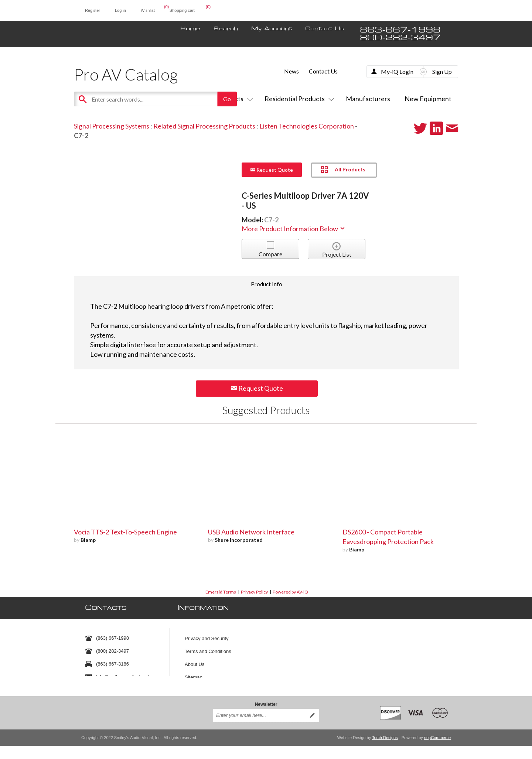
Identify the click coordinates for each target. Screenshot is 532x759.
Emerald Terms (221, 592)
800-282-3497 (400, 38)
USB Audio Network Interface (251, 532)
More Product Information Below (294, 229)
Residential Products (298, 99)
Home (190, 29)
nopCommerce (437, 732)
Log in (120, 10)
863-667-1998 (400, 30)
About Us (195, 661)
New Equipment (428, 99)
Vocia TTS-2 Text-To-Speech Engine (125, 532)
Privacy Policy (254, 592)
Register (93, 10)
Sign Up (442, 71)
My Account (272, 29)
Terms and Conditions (208, 648)
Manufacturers (368, 99)
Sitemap (194, 673)
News (291, 71)
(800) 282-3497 (112, 648)
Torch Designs (385, 732)
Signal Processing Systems (112, 126)
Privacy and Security (207, 635)
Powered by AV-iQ (290, 592)
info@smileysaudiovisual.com (128, 673)
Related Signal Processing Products (204, 126)
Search (226, 29)
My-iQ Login (397, 71)
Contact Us (325, 29)
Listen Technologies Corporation (307, 126)
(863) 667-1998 (112, 635)
